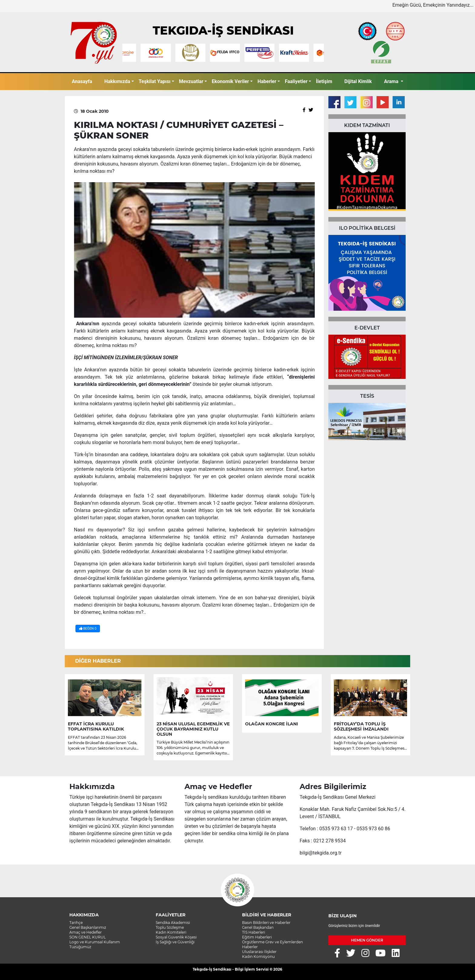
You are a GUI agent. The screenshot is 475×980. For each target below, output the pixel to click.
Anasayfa (82, 81)
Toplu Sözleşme (170, 927)
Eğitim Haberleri (257, 937)
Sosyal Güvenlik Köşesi (176, 937)
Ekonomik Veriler (230, 81)
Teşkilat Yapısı (155, 81)
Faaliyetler (296, 81)
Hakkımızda (117, 81)
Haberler (267, 81)
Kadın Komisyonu (258, 957)
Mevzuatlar (191, 81)
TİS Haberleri (254, 932)
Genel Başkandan (258, 927)
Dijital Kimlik (358, 81)
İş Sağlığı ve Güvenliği (175, 942)
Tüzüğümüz (80, 947)
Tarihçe (76, 923)
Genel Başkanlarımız (88, 927)
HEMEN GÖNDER (367, 940)
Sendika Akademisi (173, 923)
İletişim (324, 81)
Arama (392, 81)
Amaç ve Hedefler (86, 932)
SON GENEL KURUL (88, 937)
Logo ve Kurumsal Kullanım (95, 942)
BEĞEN (88, 629)
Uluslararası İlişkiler (259, 952)
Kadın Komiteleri (171, 932)
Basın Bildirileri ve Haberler (266, 923)
